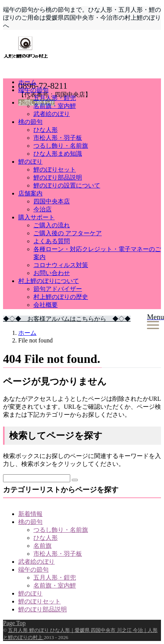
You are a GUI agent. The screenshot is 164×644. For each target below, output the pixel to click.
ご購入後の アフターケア (68, 233)
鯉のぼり (30, 162)
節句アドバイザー (58, 289)
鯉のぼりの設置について (67, 185)
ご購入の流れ (52, 225)
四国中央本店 (52, 201)
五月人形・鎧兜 (55, 98)
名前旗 (43, 546)
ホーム (27, 82)
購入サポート (36, 217)
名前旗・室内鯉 (55, 106)
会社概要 (46, 305)
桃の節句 (30, 122)
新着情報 (30, 514)
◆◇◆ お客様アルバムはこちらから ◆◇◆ (67, 319)
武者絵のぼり (52, 114)
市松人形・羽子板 (58, 138)
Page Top (14, 623)
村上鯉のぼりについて (49, 281)
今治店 (43, 209)
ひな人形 (46, 130)
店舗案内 (30, 193)
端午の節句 (33, 90)
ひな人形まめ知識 (58, 154)
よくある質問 (52, 241)
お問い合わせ (52, 273)
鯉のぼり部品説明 (58, 177)
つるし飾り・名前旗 (61, 146)
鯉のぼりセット (55, 170)
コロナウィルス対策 (61, 265)
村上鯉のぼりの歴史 (61, 297)
